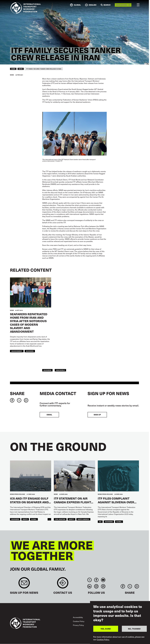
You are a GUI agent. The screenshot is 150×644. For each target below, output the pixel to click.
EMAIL (49, 415)
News (21, 69)
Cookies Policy (79, 621)
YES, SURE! (106, 629)
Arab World (60, 370)
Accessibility (78, 617)
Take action (121, 5)
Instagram (96, 586)
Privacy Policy (78, 625)
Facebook (96, 580)
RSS (103, 586)
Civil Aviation (60, 519)
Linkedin (89, 586)
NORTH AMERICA (83, 519)
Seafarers (30, 351)
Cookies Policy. (103, 639)
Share (17, 393)
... (49, 519)
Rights (25, 519)
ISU (100, 522)
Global (34, 519)
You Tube (103, 580)
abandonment (17, 351)
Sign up (97, 415)
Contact (63, 584)
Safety (71, 519)
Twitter (89, 580)
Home (13, 69)
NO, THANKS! (134, 629)
